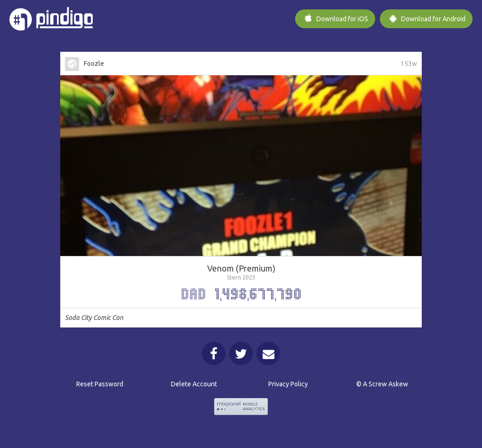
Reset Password (100, 384)
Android (426, 18)
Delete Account (194, 384)
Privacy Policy (288, 384)
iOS (335, 18)
